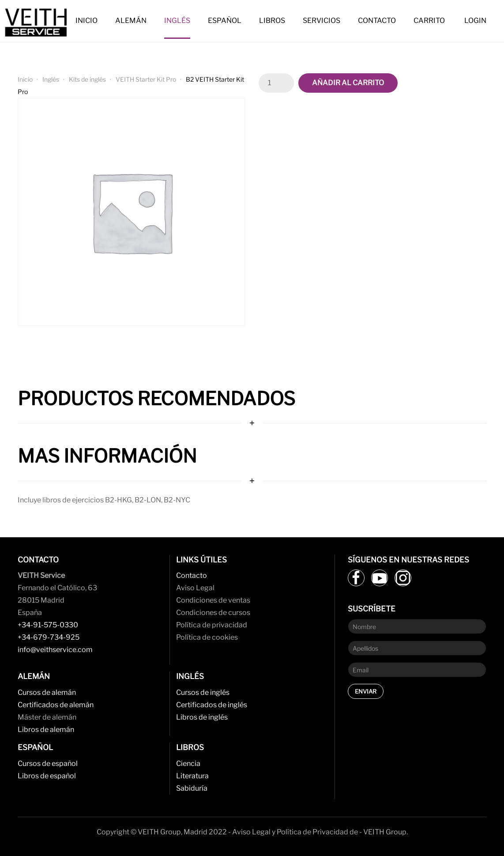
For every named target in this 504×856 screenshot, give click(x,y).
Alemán (131, 21)
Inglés (177, 21)
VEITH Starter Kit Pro (146, 79)
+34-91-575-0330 (48, 625)
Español (225, 21)
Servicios (322, 21)
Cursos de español (48, 764)
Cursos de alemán (47, 692)
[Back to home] (38, 21)
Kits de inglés (87, 79)
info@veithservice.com (55, 650)
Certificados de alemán (56, 705)
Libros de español (47, 776)
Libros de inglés (202, 717)
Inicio (87, 21)
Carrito (429, 21)
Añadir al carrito (348, 83)
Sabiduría (192, 788)
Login (475, 21)
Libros (272, 21)
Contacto (377, 21)
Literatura (192, 776)
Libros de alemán (46, 730)
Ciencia (188, 764)
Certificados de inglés (212, 705)
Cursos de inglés (203, 692)
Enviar (366, 691)
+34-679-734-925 (49, 637)
